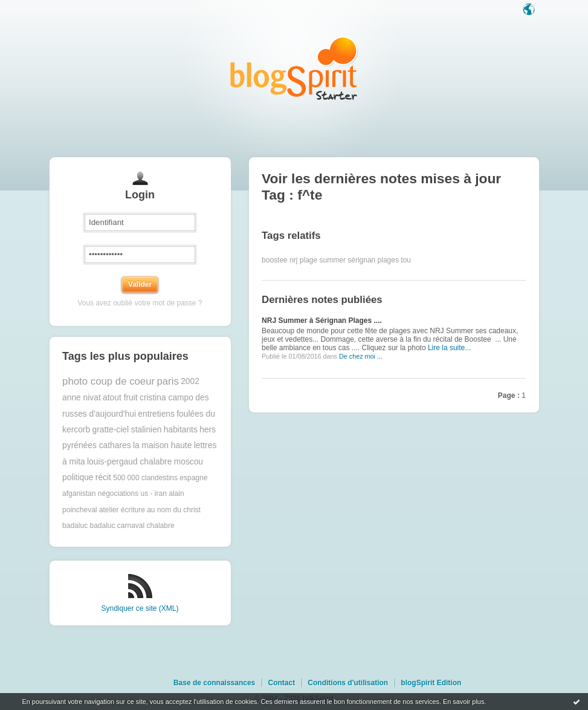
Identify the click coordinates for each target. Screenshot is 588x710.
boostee (275, 260)
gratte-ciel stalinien (127, 430)
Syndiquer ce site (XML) (140, 608)
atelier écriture (122, 510)
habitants (181, 430)
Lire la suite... (449, 348)
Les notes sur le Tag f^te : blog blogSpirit (294, 68)
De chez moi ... (361, 356)
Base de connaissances (214, 683)
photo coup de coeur (108, 381)
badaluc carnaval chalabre (132, 526)
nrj (293, 260)
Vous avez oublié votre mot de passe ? (140, 303)
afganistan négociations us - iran (115, 493)
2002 (190, 381)
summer (333, 260)
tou (406, 260)
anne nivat (82, 398)
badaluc (75, 526)
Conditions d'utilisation (348, 683)
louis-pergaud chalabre (129, 462)
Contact (281, 683)
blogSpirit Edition (431, 683)
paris (167, 381)
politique (78, 477)
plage (309, 260)
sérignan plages (373, 260)
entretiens (156, 414)
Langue (530, 10)
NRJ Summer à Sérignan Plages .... (322, 321)
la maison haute (162, 445)
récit (103, 477)
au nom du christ (174, 510)
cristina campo (166, 398)
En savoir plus (464, 702)
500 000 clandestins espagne (160, 478)
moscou (189, 462)
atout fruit (120, 398)
